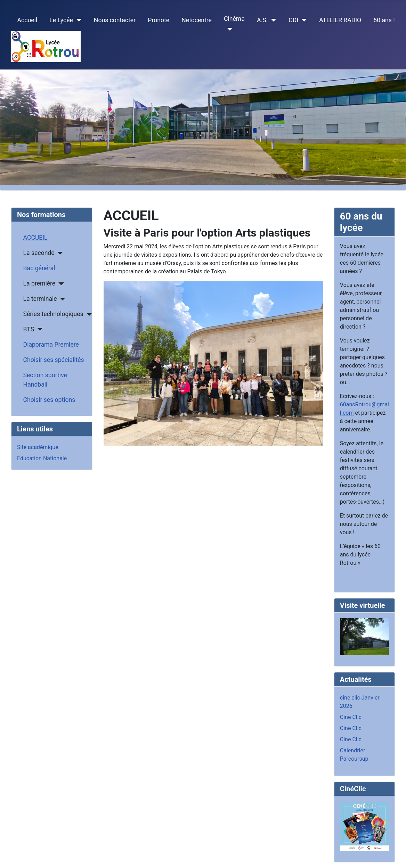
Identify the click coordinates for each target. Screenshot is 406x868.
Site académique (38, 447)
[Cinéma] (228, 29)
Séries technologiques (53, 314)
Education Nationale (42, 458)
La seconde (39, 253)
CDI (293, 20)
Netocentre (197, 20)
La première (39, 283)
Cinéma (234, 19)
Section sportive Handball (45, 380)
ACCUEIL (35, 238)
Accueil (27, 20)
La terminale (40, 299)
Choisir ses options (49, 400)
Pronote (159, 20)
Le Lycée (61, 20)
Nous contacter (115, 20)
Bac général (39, 268)
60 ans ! (384, 20)
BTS (29, 329)
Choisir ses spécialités (54, 360)
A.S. (262, 20)
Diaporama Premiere (51, 345)
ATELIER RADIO (340, 20)
